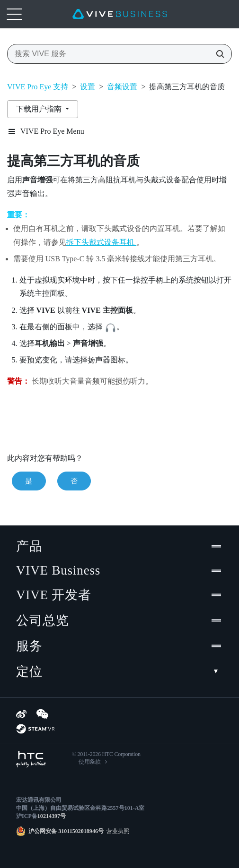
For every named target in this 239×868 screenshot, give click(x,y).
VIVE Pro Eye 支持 (38, 87)
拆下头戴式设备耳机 (101, 242)
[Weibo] (21, 714)
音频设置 (122, 87)
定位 (119, 671)
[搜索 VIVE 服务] (217, 54)
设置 (88, 87)
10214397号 (52, 816)
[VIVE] (120, 14)
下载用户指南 (40, 109)
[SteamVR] (35, 729)
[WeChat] (42, 714)
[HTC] (31, 759)
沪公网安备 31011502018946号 (66, 831)
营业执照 (116, 831)
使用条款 (90, 762)
